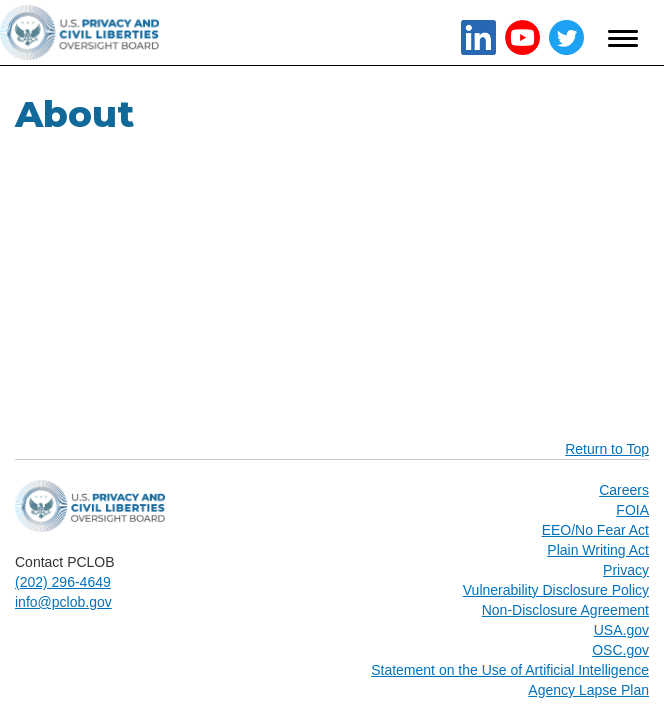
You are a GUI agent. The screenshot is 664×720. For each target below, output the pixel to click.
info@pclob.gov (63, 602)
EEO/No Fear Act (595, 530)
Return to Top (607, 449)
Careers (624, 490)
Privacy (626, 570)
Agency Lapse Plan (588, 690)
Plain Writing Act (598, 550)
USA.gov (621, 630)
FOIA (632, 510)
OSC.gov (620, 650)
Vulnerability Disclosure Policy (556, 590)
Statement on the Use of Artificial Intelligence (510, 670)
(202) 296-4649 (63, 582)
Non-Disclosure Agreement (565, 610)
